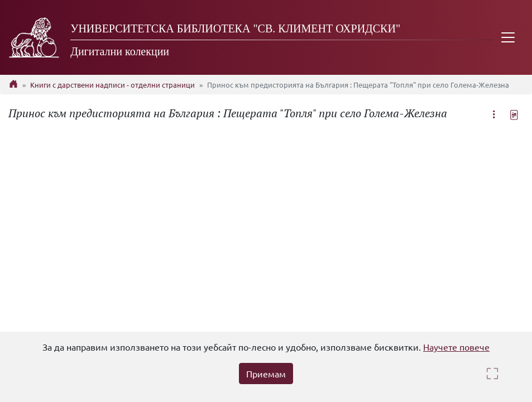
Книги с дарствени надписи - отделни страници (112, 85)
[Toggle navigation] (508, 37)
